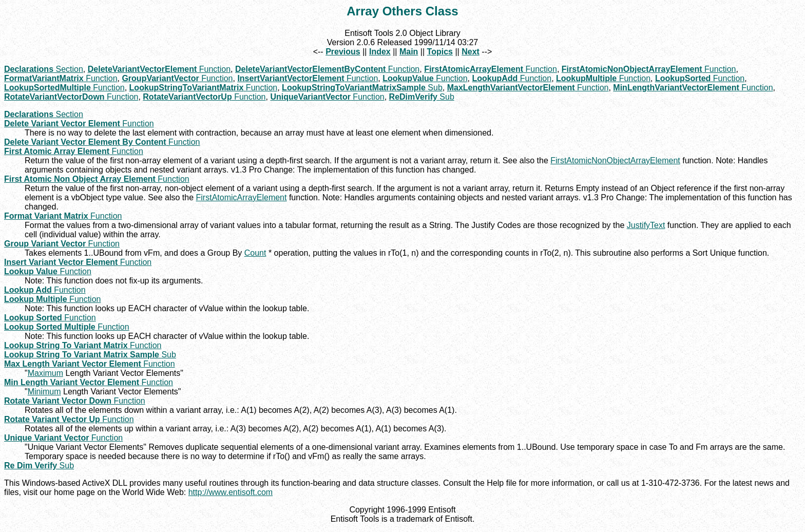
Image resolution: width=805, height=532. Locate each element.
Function (159, 69)
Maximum (45, 373)
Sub (362, 88)
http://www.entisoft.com (231, 492)
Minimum (44, 392)
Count (255, 253)
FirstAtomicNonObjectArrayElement (615, 160)
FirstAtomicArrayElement (242, 197)
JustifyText (646, 225)
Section (44, 69)
